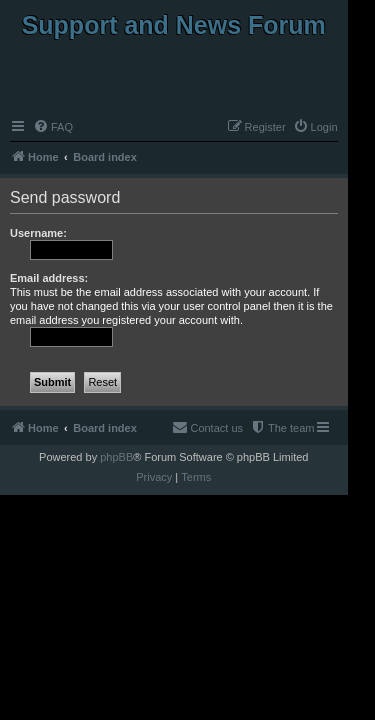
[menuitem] (53, 127)
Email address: (49, 278)
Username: (38, 233)
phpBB (116, 457)
